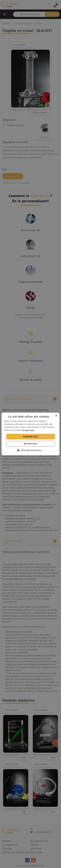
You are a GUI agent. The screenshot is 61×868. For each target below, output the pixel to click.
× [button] (56, 416)
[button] (30, 450)
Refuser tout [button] (30, 444)
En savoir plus (28, 430)
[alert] (30, 434)
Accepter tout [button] (30, 436)
